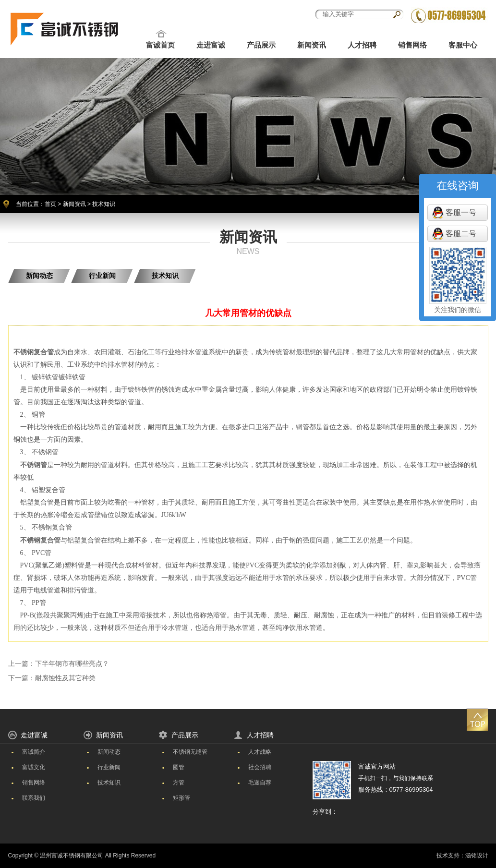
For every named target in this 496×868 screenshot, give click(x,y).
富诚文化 (34, 767)
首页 (50, 204)
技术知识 (165, 276)
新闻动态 (39, 276)
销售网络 (412, 45)
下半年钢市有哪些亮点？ (72, 663)
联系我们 (34, 798)
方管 (179, 783)
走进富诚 (211, 45)
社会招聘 (260, 767)
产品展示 (261, 45)
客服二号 (461, 234)
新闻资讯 (312, 45)
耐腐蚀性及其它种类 (65, 678)
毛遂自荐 (260, 783)
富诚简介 (34, 752)
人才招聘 (362, 45)
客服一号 (461, 212)
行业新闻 (102, 276)
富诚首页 (160, 45)
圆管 (179, 767)
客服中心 (463, 45)
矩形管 (181, 798)
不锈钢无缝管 (190, 752)
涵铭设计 (477, 856)
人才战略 (260, 752)
